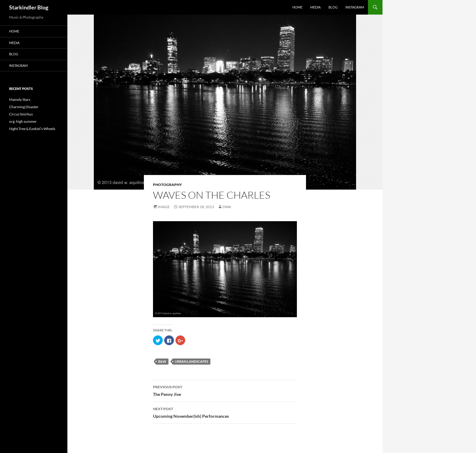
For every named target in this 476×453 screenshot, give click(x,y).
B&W (162, 361)
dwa (227, 207)
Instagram (355, 7)
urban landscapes (192, 361)
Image (164, 207)
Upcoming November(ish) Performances (225, 412)
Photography (167, 185)
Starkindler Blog (29, 7)
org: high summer (23, 121)
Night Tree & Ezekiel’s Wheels (32, 129)
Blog (333, 7)
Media (315, 7)
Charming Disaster (24, 107)
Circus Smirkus (21, 114)
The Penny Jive (225, 390)
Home (297, 7)
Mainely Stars (20, 100)
